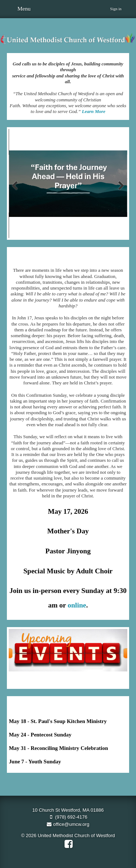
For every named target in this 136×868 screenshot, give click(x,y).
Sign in (116, 9)
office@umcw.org (68, 824)
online (77, 605)
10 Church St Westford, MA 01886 (68, 810)
